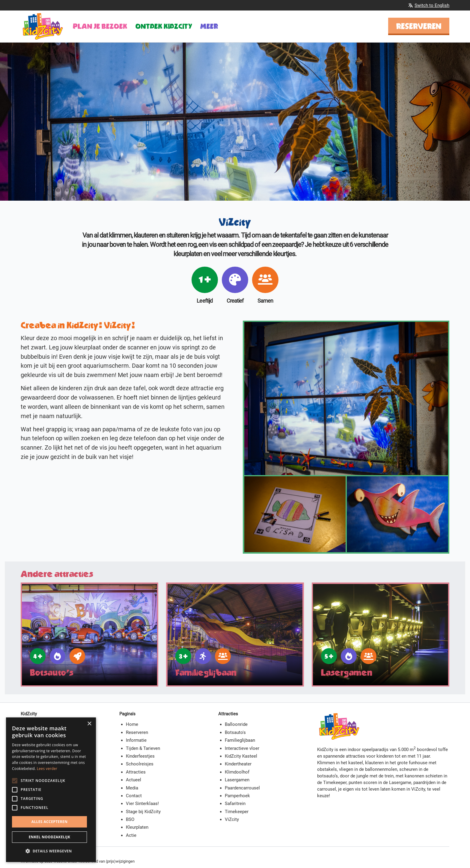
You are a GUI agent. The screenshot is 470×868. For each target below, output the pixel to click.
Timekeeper (237, 812)
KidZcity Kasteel (241, 756)
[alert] (51, 790)
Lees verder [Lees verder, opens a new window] (47, 769)
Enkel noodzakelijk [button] (50, 837)
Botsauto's (235, 732)
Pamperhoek (237, 796)
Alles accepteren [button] (50, 822)
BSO (130, 819)
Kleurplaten (137, 827)
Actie (131, 835)
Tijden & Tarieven (143, 748)
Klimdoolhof (237, 772)
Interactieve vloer (242, 748)
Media (132, 788)
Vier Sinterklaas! (142, 804)
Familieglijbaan (240, 740)
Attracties (136, 772)
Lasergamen (237, 780)
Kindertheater (238, 764)
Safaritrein (235, 804)
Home (132, 724)
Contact (134, 796)
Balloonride (236, 724)
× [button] (89, 724)
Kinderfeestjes (140, 756)
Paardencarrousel (242, 788)
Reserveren (419, 26)
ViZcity (232, 819)
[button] (51, 851)
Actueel (134, 780)
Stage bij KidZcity (143, 812)
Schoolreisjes (140, 764)
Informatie (136, 740)
